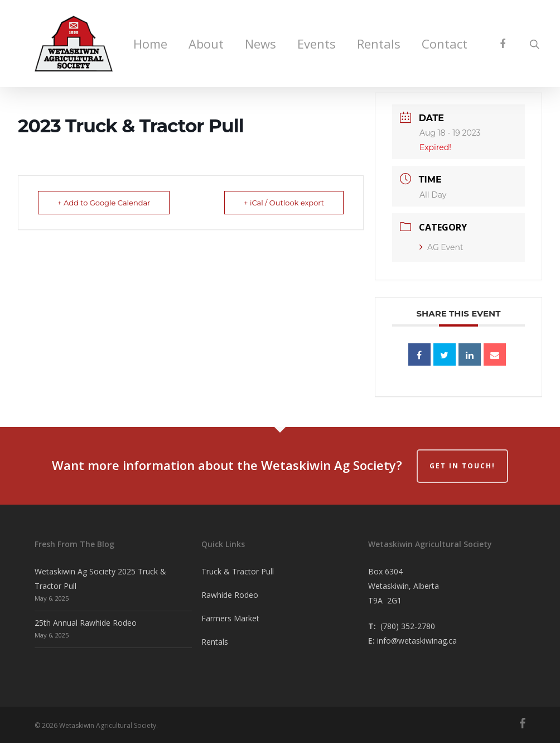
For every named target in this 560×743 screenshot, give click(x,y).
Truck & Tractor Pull (238, 571)
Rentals (379, 44)
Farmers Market (230, 618)
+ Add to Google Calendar (104, 203)
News (260, 44)
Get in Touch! (462, 466)
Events (317, 44)
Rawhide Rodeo (230, 595)
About (206, 44)
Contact (445, 44)
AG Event (441, 247)
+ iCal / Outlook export (284, 203)
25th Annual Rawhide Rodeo (86, 623)
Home (150, 44)
